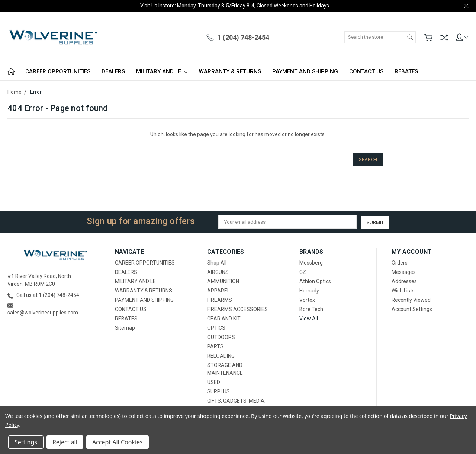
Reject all (65, 442)
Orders (400, 262)
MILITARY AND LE (162, 71)
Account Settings (412, 308)
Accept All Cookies (118, 442)
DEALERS (113, 71)
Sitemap (125, 327)
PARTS (215, 346)
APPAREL (218, 290)
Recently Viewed (411, 299)
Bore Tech (311, 308)
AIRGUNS (218, 271)
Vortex (307, 299)
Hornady (309, 290)
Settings (26, 442)
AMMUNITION (223, 281)
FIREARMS (220, 299)
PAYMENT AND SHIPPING (305, 71)
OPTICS (216, 327)
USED (214, 381)
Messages (404, 271)
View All (309, 318)
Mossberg (311, 262)
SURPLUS (218, 391)
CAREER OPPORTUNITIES (58, 71)
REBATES (406, 71)
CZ (303, 271)
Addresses (404, 281)
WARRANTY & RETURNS (230, 71)
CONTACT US (366, 71)
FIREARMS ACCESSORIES (237, 308)
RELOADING (221, 355)
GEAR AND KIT (224, 318)
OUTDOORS (221, 336)
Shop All (217, 262)
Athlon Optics (315, 281)
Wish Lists (403, 290)
